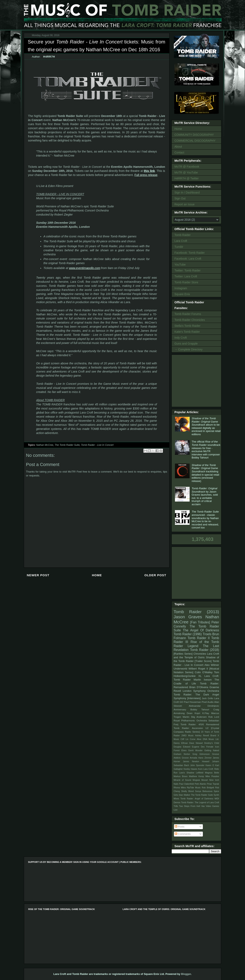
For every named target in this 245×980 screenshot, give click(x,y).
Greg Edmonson (201, 754)
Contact (179, 152)
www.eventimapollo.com (85, 268)
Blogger (186, 974)
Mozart (205, 780)
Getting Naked (212, 750)
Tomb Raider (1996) (188, 634)
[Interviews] (194, 698)
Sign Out (180, 198)
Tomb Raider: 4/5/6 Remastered (200, 724)
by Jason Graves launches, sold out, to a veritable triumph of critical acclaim (205, 496)
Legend (193, 646)
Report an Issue (185, 204)
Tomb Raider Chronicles (190, 320)
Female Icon (213, 747)
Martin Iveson (203, 680)
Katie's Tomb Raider (187, 332)
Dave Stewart (196, 743)
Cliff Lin (185, 739)
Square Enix (182, 294)
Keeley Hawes (190, 769)
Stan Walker (184, 795)
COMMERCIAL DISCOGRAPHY (195, 141)
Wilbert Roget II (198, 669)
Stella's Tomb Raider (188, 326)
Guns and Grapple (186, 344)
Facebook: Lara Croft (188, 259)
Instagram (181, 288)
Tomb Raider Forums (188, 314)
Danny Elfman (181, 743)
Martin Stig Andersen (195, 717)
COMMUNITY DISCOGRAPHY (194, 135)
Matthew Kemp (197, 776)
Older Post (155, 575)
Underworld (180, 669)
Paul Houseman (192, 702)
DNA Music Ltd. (211, 739)
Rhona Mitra (180, 788)
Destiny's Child (212, 743)
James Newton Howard (196, 761)
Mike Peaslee (212, 776)
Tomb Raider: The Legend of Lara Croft (200, 803)
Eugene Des (198, 747)
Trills (176, 806)
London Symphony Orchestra (201, 691)
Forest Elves (180, 750)
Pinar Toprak (213, 784)
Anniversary (180, 709)
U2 (207, 728)
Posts (180, 827)
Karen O (210, 765)
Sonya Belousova (204, 791)
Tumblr (179, 247)
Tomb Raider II (199, 638)
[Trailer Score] (203, 661)
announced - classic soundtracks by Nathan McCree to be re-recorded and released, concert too (205, 520)
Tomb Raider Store (186, 282)
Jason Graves (188, 617)
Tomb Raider (183, 235)
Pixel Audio (208, 702)
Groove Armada (189, 758)
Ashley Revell (202, 736)
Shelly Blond (188, 791)
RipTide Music (194, 788)
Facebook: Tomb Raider (190, 253)
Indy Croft (181, 338)
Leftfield (200, 773)
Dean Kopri (193, 713)
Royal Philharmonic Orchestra (190, 720)
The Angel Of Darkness (201, 630)
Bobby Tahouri (200, 709)
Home (97, 575)
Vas (203, 806)
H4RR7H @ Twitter (187, 178)
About (178, 147)
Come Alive (196, 739)
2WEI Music (188, 736)
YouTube (180, 265)
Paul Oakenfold (187, 784)
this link (149, 171)
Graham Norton (182, 754)
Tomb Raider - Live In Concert (97, 445)
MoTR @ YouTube (186, 172)
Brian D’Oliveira (199, 687)
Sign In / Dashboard (187, 192)
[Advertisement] (197, 380)
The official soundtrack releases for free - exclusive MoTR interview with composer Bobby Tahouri (206, 450)
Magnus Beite (212, 773)
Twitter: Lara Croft (186, 276)
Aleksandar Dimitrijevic (204, 706)
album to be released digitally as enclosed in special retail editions (206, 426)
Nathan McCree (45, 445)
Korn (200, 769)
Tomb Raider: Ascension (188, 728)
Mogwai (196, 780)
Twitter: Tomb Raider (188, 270)
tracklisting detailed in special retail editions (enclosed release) (205, 473)
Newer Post (38, 575)
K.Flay (206, 713)
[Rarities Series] (183, 654)
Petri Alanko (201, 784)
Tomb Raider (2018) (205, 650)
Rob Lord (214, 717)
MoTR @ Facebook (187, 167)
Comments (183, 834)
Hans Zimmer (205, 758)
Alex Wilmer (212, 665)
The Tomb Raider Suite (67, 445)
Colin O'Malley (204, 672)
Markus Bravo (181, 776)
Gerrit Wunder (195, 750)
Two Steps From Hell (190, 806)
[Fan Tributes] (200, 622)
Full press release (146, 175)
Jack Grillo (208, 698)
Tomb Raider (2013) (196, 612)
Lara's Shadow (187, 773)
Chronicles (200, 654)
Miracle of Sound (182, 780)
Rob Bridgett (208, 788)
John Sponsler (197, 765)
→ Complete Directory (189, 349)
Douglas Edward (182, 747)
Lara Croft (181, 241)
